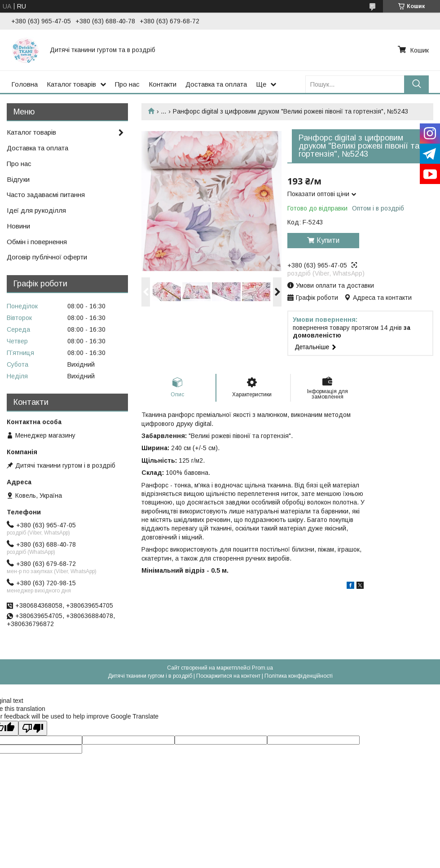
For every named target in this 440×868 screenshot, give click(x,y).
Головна (24, 84)
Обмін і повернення (37, 242)
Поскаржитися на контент (228, 676)
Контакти (163, 84)
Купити (328, 240)
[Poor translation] (33, 728)
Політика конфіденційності (299, 676)
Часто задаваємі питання (46, 195)
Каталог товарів (71, 84)
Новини (18, 226)
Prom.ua (262, 668)
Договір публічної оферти (47, 257)
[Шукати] (416, 84)
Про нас (127, 84)
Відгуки (18, 179)
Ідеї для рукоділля (36, 210)
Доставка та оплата (216, 84)
